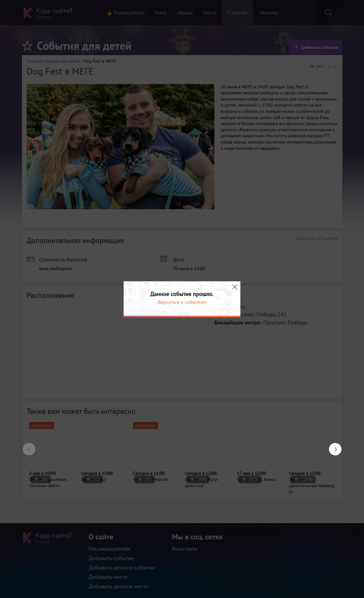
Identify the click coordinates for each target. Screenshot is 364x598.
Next (332, 446)
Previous (26, 446)
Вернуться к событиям (182, 302)
